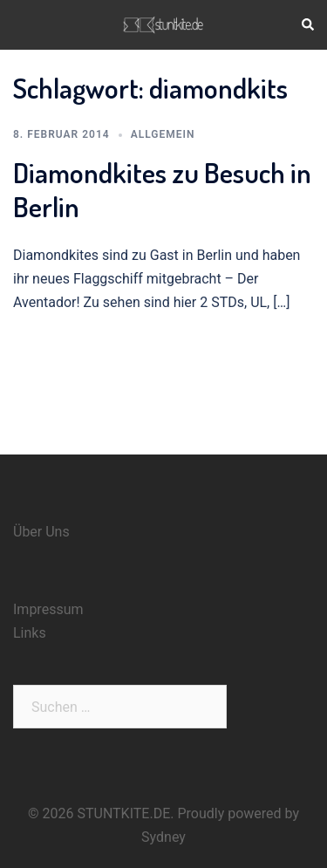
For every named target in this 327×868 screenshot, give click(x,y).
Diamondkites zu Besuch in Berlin (162, 189)
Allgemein (163, 134)
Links (30, 633)
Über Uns (41, 532)
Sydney (163, 837)
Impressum (48, 609)
